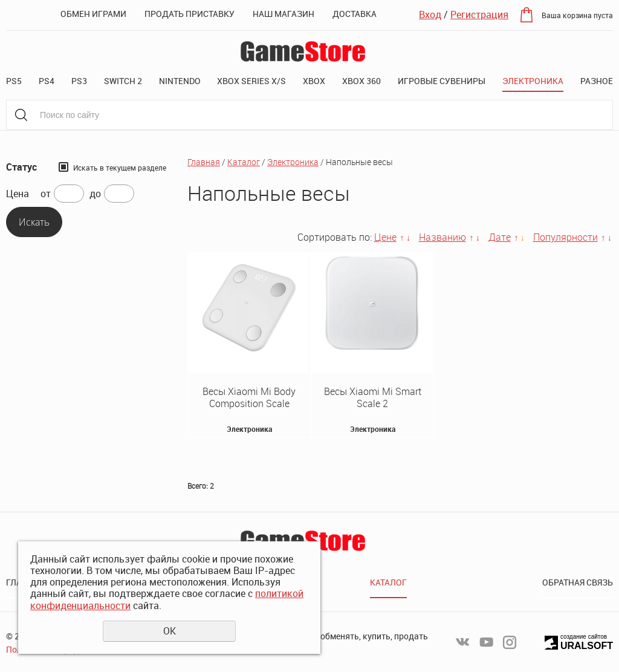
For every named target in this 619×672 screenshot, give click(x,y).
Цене (385, 237)
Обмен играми (93, 14)
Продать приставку (190, 14)
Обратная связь (578, 582)
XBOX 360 (361, 81)
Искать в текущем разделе (120, 168)
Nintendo (180, 81)
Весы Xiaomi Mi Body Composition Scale (249, 397)
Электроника (533, 81)
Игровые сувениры (442, 81)
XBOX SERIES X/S (251, 81)
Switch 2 (123, 81)
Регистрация (479, 15)
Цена (18, 194)
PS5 (14, 81)
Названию (442, 237)
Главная (204, 162)
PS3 (79, 81)
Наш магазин (284, 14)
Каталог (244, 162)
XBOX (314, 81)
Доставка (355, 14)
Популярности (566, 237)
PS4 (47, 81)
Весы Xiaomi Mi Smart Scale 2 (373, 397)
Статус (21, 167)
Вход (430, 15)
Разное (597, 81)
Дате (500, 237)
